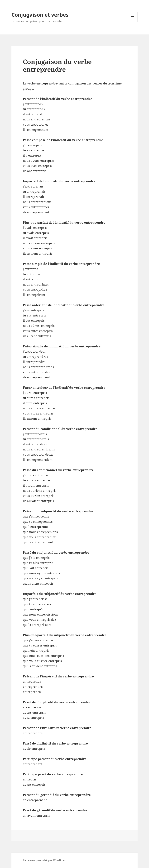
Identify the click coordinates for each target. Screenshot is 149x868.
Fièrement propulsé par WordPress (45, 860)
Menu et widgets (132, 22)
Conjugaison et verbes (40, 15)
